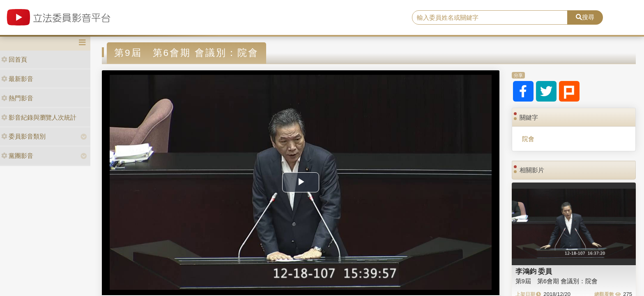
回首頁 (14, 59)
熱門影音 (17, 98)
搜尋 (585, 17)
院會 (528, 139)
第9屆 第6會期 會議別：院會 (557, 281)
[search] (490, 18)
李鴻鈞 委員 (534, 271)
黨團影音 (17, 156)
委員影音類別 (23, 136)
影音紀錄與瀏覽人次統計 (39, 117)
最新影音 (17, 79)
